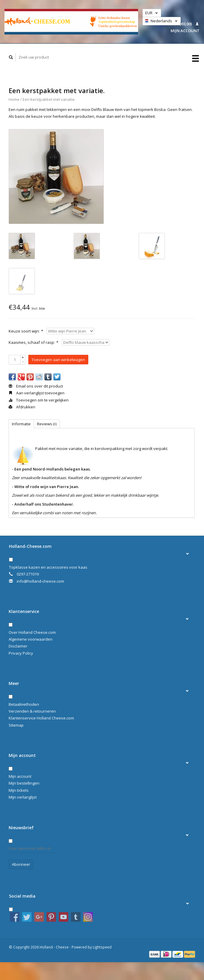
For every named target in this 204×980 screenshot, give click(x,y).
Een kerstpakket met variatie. (49, 99)
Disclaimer (18, 646)
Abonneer (21, 864)
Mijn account (20, 776)
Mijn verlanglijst (23, 797)
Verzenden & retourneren (32, 711)
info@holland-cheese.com (40, 581)
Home (14, 99)
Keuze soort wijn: (26, 331)
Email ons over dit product (36, 386)
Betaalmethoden (24, 704)
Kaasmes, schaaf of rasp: (33, 342)
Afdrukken (22, 407)
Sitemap (16, 725)
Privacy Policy (21, 653)
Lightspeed (102, 947)
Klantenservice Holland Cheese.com (41, 718)
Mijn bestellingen (24, 783)
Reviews (47, 424)
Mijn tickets (19, 790)
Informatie (21, 424)
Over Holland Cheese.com (32, 632)
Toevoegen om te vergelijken (39, 400)
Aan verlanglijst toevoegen (37, 393)
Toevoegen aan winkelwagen (58, 360)
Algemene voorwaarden (31, 639)
